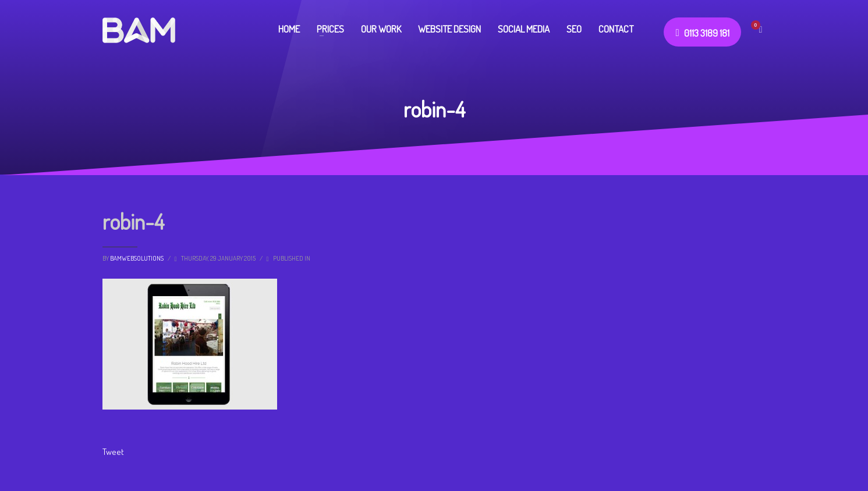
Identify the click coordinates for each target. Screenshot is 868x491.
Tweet (113, 452)
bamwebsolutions (137, 258)
